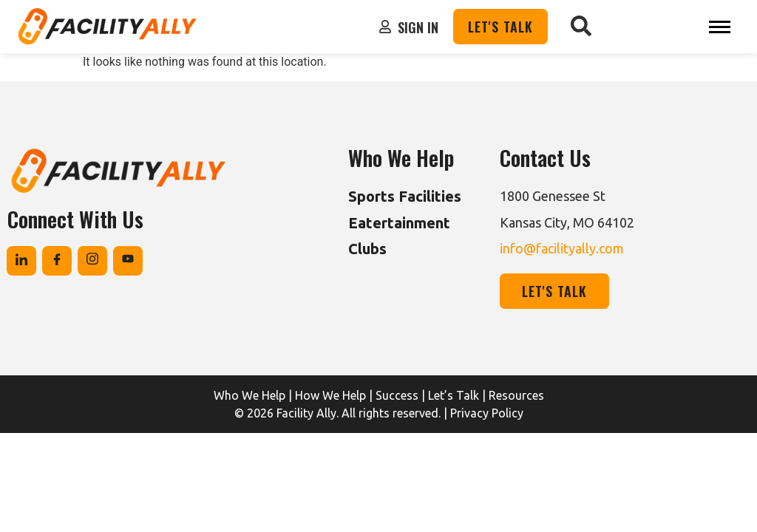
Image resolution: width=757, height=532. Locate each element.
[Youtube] (128, 261)
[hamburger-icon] (720, 27)
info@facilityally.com (562, 248)
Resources (516, 395)
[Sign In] (385, 27)
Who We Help (249, 395)
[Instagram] (92, 261)
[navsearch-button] (581, 27)
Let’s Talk (454, 395)
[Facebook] (57, 261)
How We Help (330, 395)
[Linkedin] (21, 261)
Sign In (418, 27)
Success (397, 395)
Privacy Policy (487, 413)
